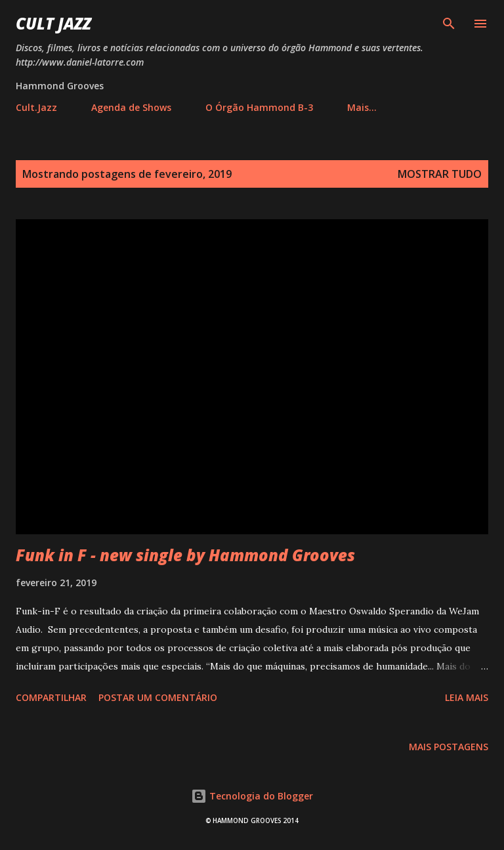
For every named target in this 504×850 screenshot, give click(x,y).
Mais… (362, 107)
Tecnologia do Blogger (252, 796)
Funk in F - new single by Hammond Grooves (185, 555)
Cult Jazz (53, 23)
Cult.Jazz (36, 107)
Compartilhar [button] (51, 697)
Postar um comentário (158, 697)
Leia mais (467, 697)
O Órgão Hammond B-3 (259, 107)
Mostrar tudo (440, 174)
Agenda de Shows (131, 107)
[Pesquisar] (449, 24)
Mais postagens (449, 747)
